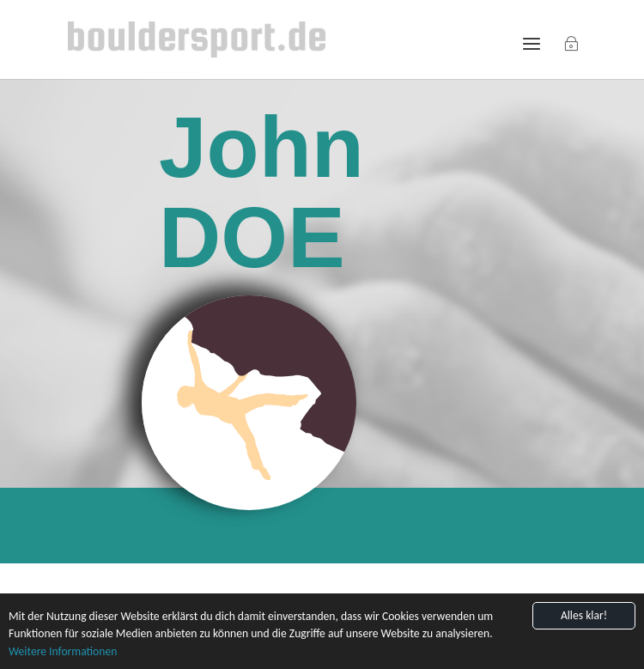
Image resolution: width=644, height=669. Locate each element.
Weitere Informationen (63, 651)
